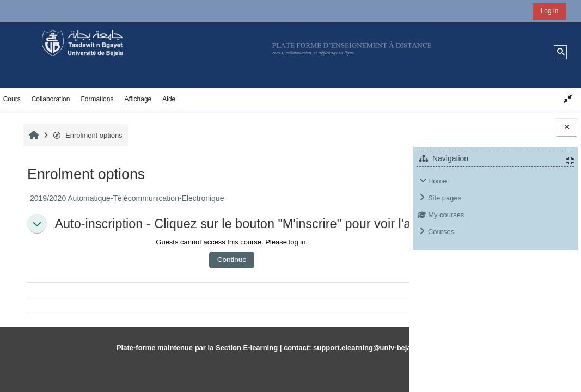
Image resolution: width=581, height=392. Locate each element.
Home (438, 181)
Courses (441, 232)
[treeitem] (495, 207)
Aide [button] (169, 99)
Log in (550, 11)
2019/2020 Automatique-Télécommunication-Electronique (126, 198)
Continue (198, 271)
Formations (97, 99)
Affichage (138, 99)
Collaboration (51, 99)
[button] (561, 52)
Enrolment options (86, 135)
